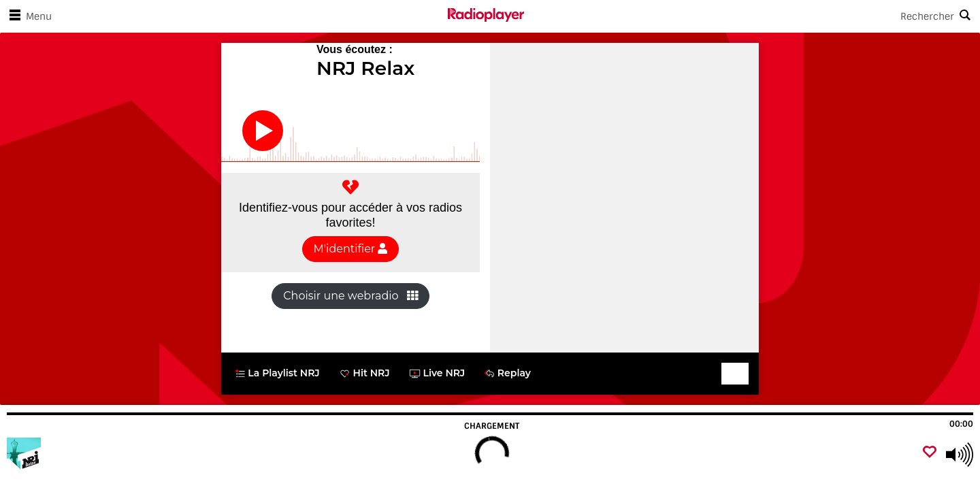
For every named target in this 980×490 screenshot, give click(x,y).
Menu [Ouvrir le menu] (28, 16)
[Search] (752, 16)
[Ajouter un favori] (930, 453)
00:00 (961, 424)
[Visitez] (83, 455)
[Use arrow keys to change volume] (960, 455)
